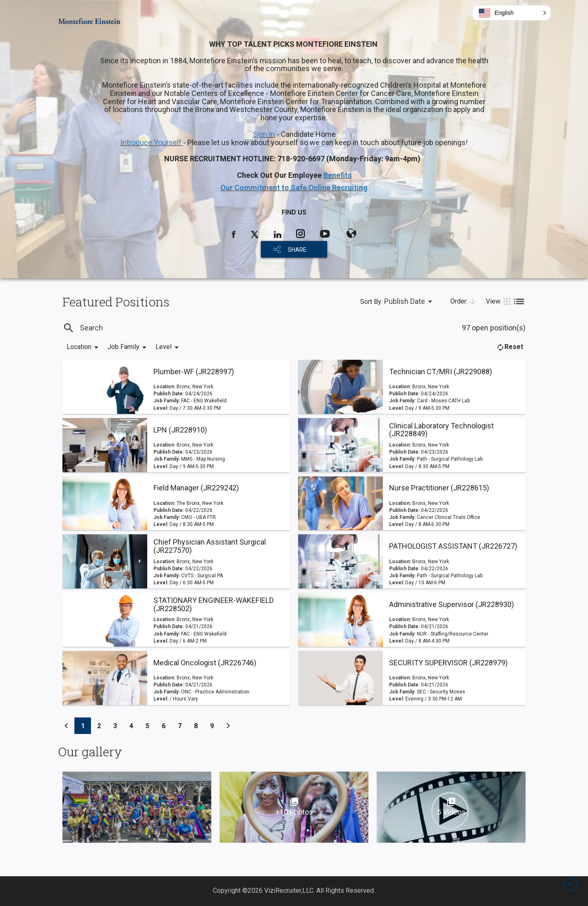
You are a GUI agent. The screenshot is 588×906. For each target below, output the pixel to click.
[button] (512, 13)
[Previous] (67, 726)
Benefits (337, 175)
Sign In (264, 134)
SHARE (297, 250)
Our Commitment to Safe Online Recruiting (294, 188)
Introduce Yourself (152, 142)
